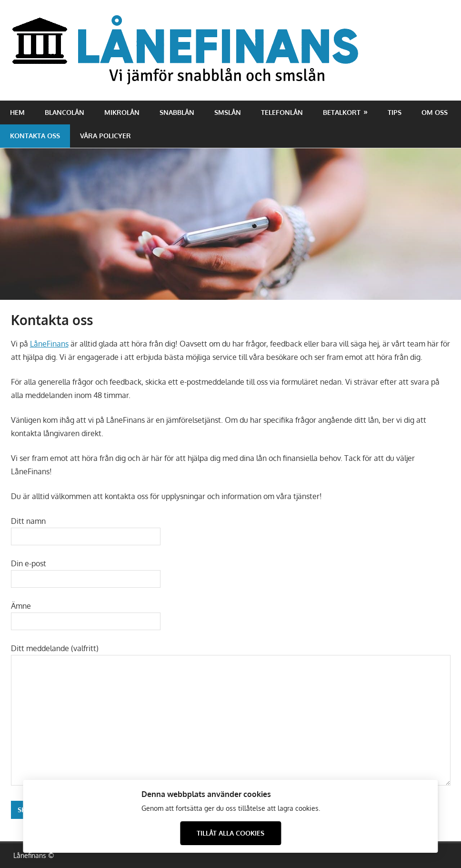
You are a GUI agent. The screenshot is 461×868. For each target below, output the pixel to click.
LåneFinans (49, 344)
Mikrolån (122, 112)
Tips (395, 112)
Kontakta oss (35, 136)
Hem (17, 112)
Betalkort (342, 112)
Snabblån (177, 112)
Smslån (228, 112)
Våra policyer (105, 136)
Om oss (435, 112)
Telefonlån (282, 112)
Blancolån (65, 112)
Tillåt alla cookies (230, 833)
